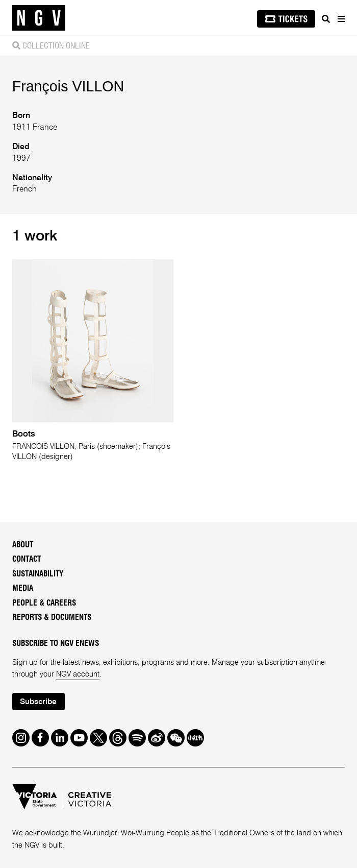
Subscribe (38, 702)
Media (23, 588)
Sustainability (38, 574)
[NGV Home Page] (39, 18)
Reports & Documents (52, 618)
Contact (27, 559)
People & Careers (44, 603)
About (23, 545)
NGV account (78, 674)
